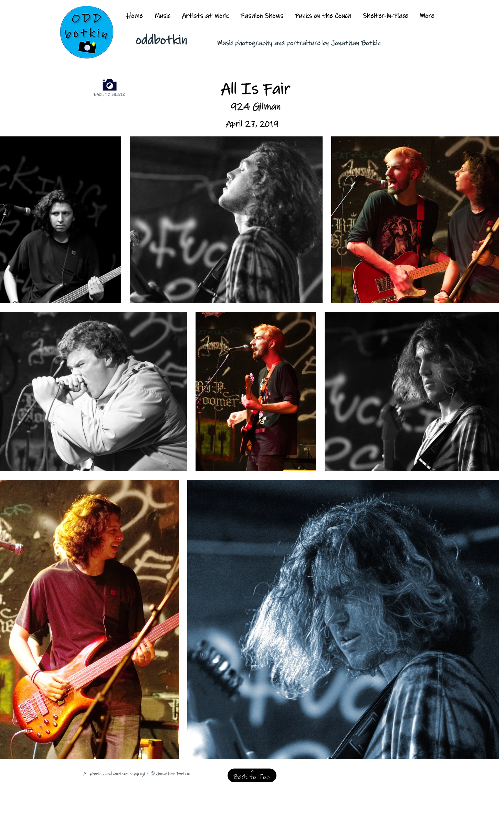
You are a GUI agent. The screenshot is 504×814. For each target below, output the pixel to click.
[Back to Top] (252, 775)
